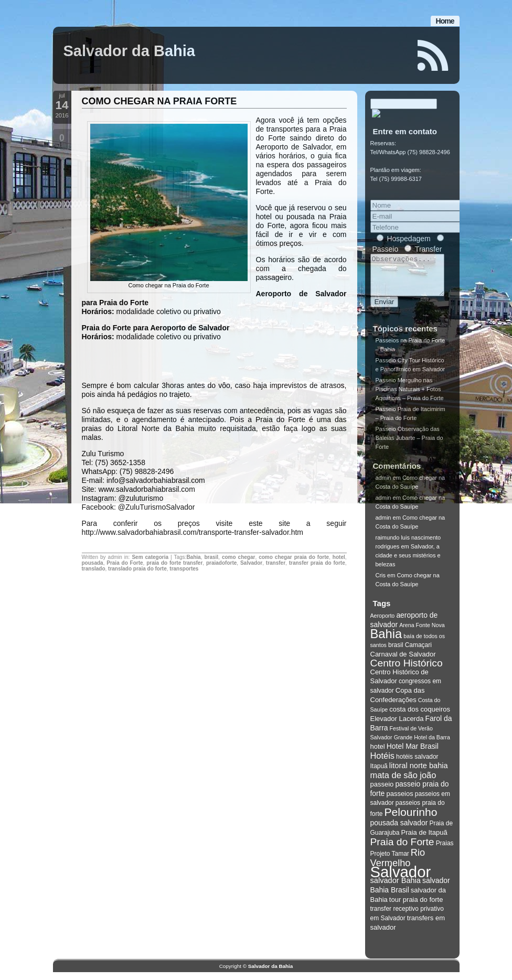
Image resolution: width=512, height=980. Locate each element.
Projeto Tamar (390, 861)
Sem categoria (150, 557)
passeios (399, 801)
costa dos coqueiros (420, 717)
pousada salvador (399, 831)
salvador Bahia (396, 888)
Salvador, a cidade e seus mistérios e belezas (408, 563)
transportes (184, 569)
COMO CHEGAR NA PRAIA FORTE (159, 101)
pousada (93, 563)
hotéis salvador (417, 764)
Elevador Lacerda (397, 726)
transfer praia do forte (317, 563)
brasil (211, 557)
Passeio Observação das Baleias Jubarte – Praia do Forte (409, 446)
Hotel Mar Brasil (413, 754)
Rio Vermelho (398, 865)
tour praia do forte (416, 907)
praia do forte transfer (174, 563)
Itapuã (379, 774)
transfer (276, 563)
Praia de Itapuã (424, 840)
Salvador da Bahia (129, 51)
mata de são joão (403, 783)
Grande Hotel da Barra (422, 745)
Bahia (193, 557)
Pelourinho (411, 820)
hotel (339, 557)
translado (94, 569)
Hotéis (383, 763)
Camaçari (418, 653)
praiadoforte (221, 563)
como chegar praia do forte (294, 557)
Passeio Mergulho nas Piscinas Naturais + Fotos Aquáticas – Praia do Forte (410, 397)
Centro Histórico (407, 671)
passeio (382, 792)
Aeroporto (383, 623)
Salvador (251, 563)
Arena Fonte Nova (422, 633)
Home (445, 21)
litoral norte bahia (419, 773)
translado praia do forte (137, 569)
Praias (445, 851)
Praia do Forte (125, 563)
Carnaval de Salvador (403, 662)
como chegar (238, 557)
